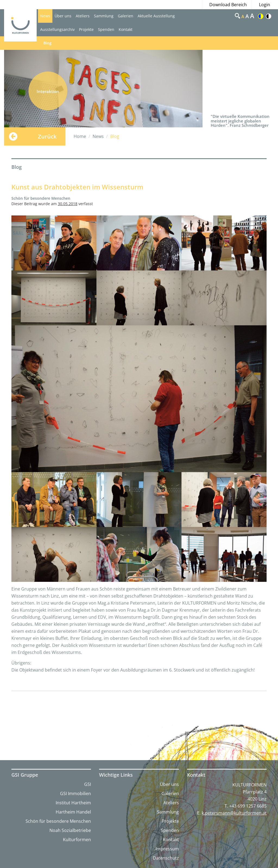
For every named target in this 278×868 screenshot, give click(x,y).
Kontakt (126, 29)
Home (80, 136)
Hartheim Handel (73, 812)
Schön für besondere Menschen (58, 821)
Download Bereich (228, 5)
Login (265, 5)
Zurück (47, 136)
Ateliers (83, 16)
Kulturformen (77, 840)
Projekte (86, 29)
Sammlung (104, 16)
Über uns (63, 16)
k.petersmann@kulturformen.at (234, 813)
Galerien (126, 16)
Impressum (167, 849)
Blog (48, 43)
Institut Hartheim (73, 803)
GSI (88, 784)
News (45, 16)
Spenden (106, 29)
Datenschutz (166, 858)
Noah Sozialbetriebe (70, 830)
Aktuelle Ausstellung (156, 16)
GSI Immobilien (75, 793)
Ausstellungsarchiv (57, 29)
